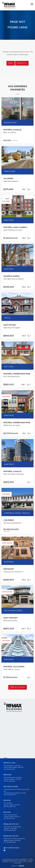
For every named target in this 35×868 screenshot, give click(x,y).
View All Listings (17, 687)
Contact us (22, 63)
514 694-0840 (11, 842)
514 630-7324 (11, 769)
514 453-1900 (11, 781)
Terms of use (22, 862)
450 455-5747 (11, 795)
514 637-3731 (10, 819)
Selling (6, 783)
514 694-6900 (11, 830)
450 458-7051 (11, 807)
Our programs (8, 774)
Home (11, 63)
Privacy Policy (13, 862)
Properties (7, 761)
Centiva (21, 866)
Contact (7, 796)
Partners (7, 771)
